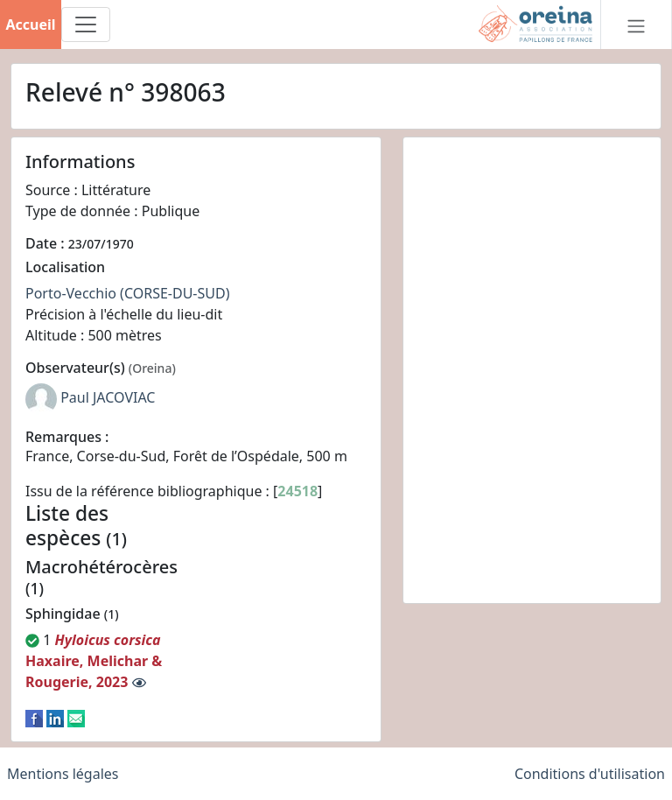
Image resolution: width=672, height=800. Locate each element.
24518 (297, 491)
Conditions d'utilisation (590, 774)
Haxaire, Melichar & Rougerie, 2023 (94, 661)
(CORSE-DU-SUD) (175, 293)
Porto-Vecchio (71, 293)
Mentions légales (63, 774)
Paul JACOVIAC (108, 398)
